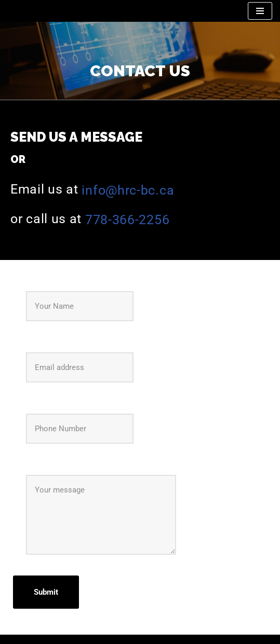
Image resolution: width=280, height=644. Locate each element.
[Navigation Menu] (260, 11)
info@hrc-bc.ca (128, 190)
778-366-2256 (127, 220)
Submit (46, 592)
